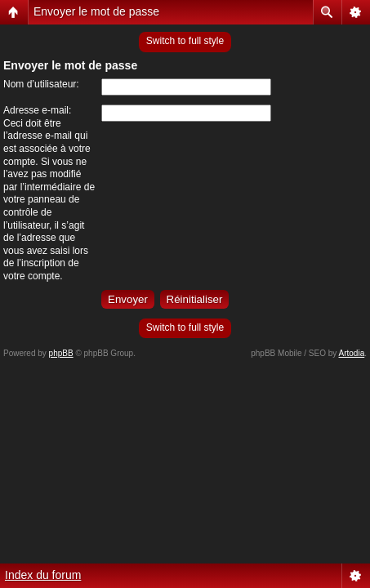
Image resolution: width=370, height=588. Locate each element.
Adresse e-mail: (37, 110)
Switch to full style (185, 41)
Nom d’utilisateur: (41, 84)
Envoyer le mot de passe (96, 11)
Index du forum (43, 575)
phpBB (61, 353)
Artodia (352, 353)
